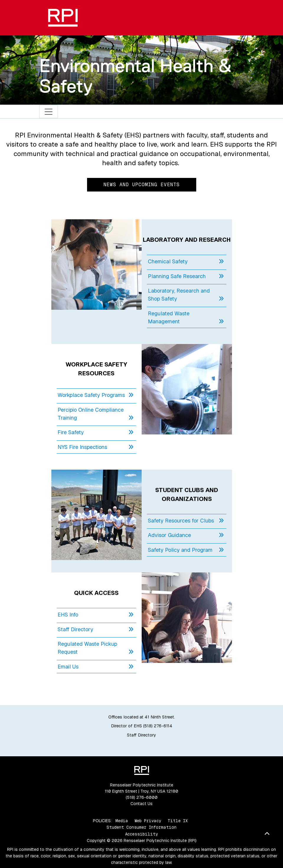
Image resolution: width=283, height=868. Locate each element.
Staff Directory (96, 629)
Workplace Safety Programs (96, 395)
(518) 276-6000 (142, 797)
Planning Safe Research (186, 276)
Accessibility (141, 834)
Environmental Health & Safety (135, 76)
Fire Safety (96, 432)
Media (122, 821)
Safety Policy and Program (186, 550)
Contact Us (141, 804)
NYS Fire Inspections (96, 447)
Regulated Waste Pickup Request (96, 648)
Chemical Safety (186, 261)
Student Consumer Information (141, 827)
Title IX (178, 821)
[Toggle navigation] (49, 112)
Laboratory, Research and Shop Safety (186, 295)
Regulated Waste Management (186, 318)
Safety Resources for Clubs (186, 521)
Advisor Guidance (186, 535)
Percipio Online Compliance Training (96, 414)
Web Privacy (148, 821)
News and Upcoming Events (142, 185)
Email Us (96, 667)
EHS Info (96, 615)
